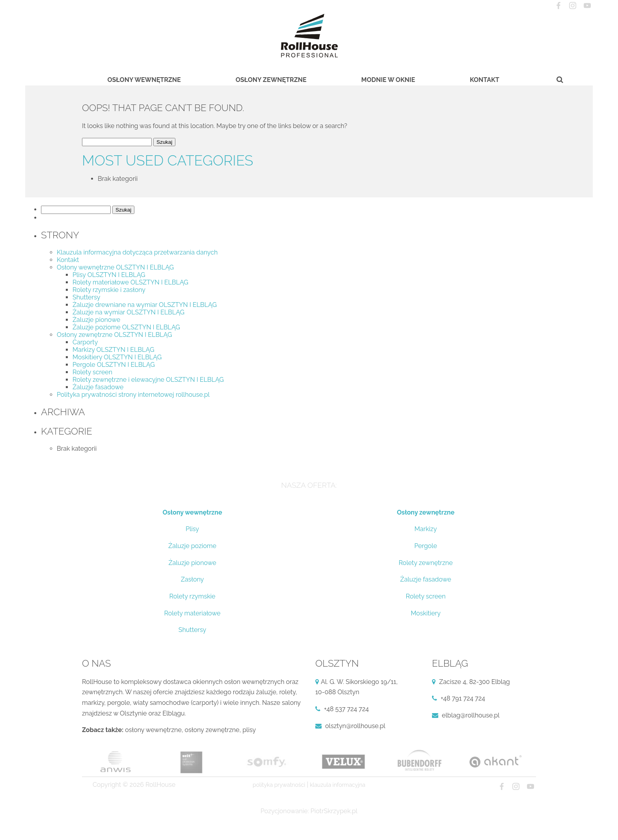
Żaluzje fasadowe (98, 387)
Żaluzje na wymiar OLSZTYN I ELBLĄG (128, 312)
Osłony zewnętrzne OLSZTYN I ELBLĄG (114, 335)
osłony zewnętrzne (212, 730)
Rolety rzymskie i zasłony (109, 290)
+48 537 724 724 (346, 709)
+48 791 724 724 (463, 698)
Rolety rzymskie (192, 596)
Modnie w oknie (388, 80)
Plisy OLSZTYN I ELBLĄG (109, 275)
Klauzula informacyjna (338, 785)
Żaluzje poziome (192, 546)
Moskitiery (426, 613)
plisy (249, 730)
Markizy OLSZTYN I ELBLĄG (113, 350)
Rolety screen (92, 372)
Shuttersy (86, 297)
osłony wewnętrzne (153, 730)
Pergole (426, 546)
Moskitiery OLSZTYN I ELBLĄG (117, 357)
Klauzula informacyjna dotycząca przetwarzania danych (137, 252)
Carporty (85, 342)
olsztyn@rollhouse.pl (355, 726)
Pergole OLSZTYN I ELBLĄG (114, 365)
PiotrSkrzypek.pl (334, 811)
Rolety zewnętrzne (425, 563)
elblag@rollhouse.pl (471, 715)
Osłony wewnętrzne (144, 80)
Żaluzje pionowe (96, 320)
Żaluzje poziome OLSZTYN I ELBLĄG (126, 327)
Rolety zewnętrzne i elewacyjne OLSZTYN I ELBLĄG (148, 380)
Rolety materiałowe (193, 613)
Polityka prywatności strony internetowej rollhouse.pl (133, 395)
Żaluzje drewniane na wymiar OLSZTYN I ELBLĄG (145, 305)
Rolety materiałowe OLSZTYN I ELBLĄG (130, 282)
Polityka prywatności (279, 785)
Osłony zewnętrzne (271, 80)
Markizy (426, 529)
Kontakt (485, 80)
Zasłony (193, 579)
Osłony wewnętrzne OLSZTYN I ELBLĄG (115, 267)
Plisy (192, 529)
